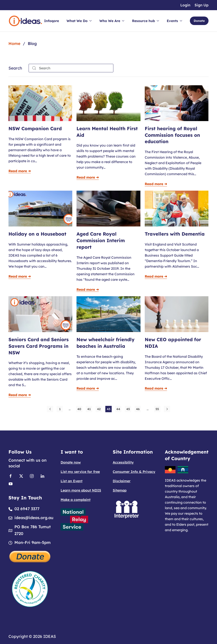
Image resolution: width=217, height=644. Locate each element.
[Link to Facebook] (11, 476)
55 (157, 409)
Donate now (71, 462)
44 (118, 409)
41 (89, 409)
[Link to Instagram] (32, 476)
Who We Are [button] (112, 21)
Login (185, 5)
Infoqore (51, 21)
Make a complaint (76, 500)
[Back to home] (25, 21)
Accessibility (123, 462)
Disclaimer (122, 481)
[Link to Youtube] (11, 483)
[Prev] (50, 409)
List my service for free (80, 472)
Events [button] (175, 21)
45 (128, 409)
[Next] (167, 409)
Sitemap (120, 490)
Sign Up (202, 5)
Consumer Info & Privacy (134, 472)
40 (79, 409)
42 (99, 409)
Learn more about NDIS (81, 490)
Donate (199, 21)
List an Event (72, 481)
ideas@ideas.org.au (34, 518)
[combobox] (71, 68)
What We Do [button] (79, 21)
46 (138, 409)
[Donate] (30, 556)
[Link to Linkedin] (42, 476)
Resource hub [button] (146, 21)
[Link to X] (21, 476)
